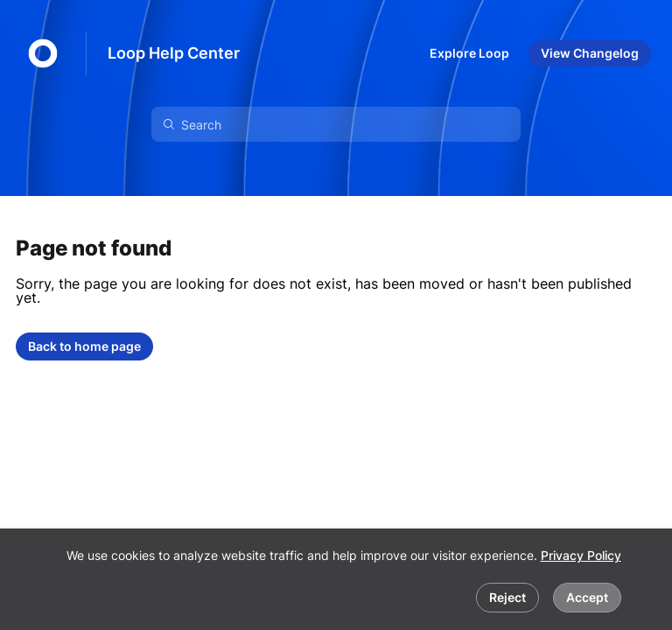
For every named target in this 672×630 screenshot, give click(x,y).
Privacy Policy (581, 555)
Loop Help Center (174, 53)
